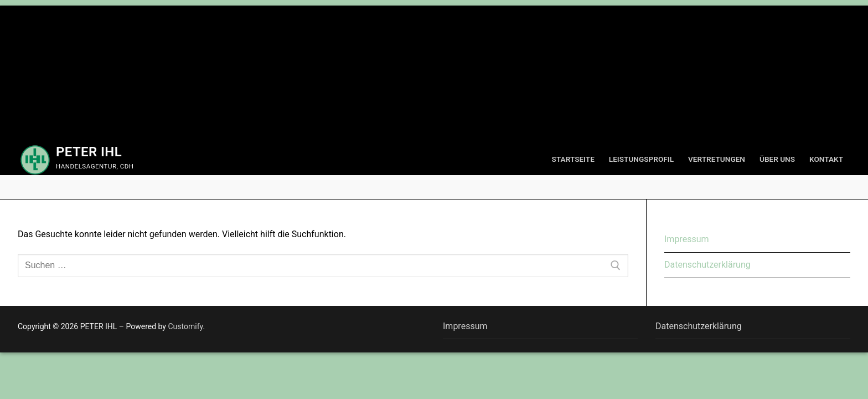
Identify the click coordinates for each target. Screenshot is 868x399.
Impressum (687, 239)
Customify (185, 326)
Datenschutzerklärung (707, 265)
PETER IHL (89, 152)
